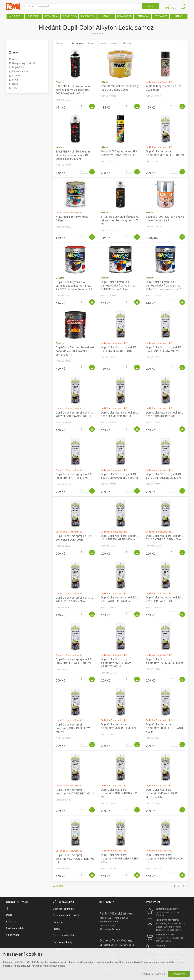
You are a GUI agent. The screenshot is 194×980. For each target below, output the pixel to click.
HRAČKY (106, 16)
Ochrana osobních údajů (66, 916)
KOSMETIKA (52, 16)
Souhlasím (179, 974)
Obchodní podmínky (64, 909)
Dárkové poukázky (63, 942)
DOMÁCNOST (124, 16)
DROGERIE (33, 16)
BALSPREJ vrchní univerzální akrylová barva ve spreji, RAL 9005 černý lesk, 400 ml (73, 90)
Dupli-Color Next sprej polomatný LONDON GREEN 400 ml (75, 859)
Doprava (57, 922)
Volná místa (13, 935)
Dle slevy (91, 43)
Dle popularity (78, 43)
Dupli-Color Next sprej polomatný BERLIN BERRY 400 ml (119, 793)
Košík (184, 6)
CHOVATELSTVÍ (70, 16)
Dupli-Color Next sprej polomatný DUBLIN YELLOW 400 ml (73, 728)
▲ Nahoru (58, 886)
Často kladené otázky (64, 936)
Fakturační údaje (15, 928)
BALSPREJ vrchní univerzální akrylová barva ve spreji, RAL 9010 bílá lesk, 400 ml (73, 155)
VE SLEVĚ (15, 16)
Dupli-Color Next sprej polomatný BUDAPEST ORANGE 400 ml (165, 728)
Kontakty (11, 922)
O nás (9, 915)
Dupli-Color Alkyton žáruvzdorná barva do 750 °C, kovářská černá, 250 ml (75, 351)
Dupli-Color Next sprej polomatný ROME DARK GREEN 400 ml (120, 859)
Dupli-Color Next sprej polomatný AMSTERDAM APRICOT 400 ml (116, 663)
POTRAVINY (161, 16)
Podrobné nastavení (153, 974)
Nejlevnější (115, 43)
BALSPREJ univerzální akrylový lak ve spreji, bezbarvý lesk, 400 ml (120, 220)
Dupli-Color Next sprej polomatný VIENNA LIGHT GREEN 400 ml (162, 793)
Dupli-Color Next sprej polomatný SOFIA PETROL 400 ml (164, 859)
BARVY (179, 16)
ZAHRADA (143, 16)
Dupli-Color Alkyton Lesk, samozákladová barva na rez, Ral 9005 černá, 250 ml (119, 286)
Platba (56, 929)
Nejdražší (103, 43)
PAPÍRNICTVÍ (88, 16)
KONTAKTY (107, 902)
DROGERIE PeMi (17, 902)
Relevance (127, 43)
